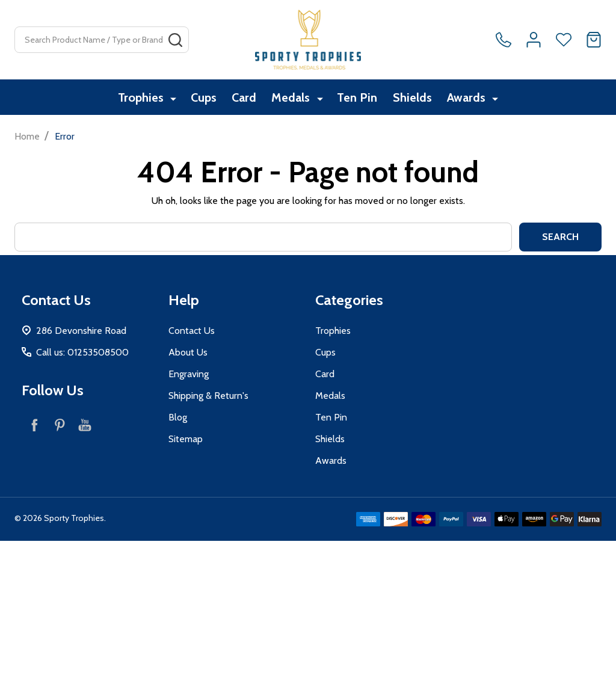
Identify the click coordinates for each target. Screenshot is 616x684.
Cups (202, 98)
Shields (414, 98)
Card (245, 98)
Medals (293, 98)
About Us (188, 352)
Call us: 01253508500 (82, 352)
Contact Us (192, 331)
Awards (470, 98)
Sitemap (186, 439)
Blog (178, 417)
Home (27, 136)
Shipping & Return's (208, 396)
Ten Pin (358, 98)
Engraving (189, 374)
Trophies (141, 98)
